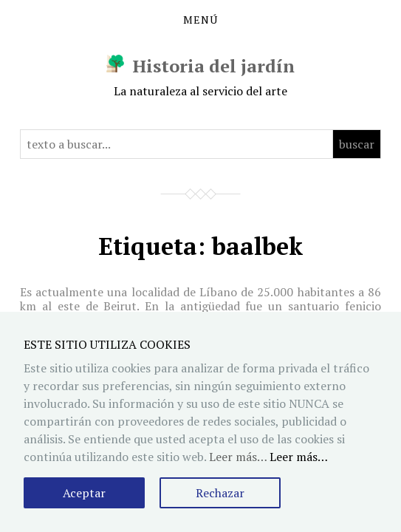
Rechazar (220, 493)
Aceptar (84, 493)
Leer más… (299, 457)
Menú (200, 20)
